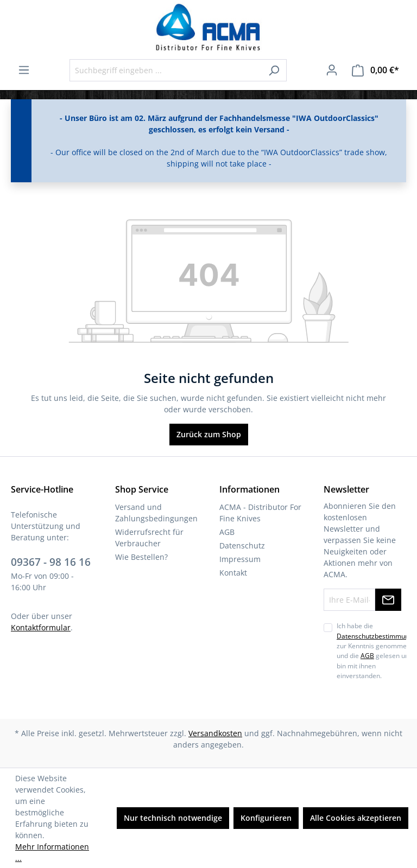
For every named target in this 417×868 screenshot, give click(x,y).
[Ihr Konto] (332, 70)
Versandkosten (215, 733)
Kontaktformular (41, 627)
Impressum (240, 559)
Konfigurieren (266, 818)
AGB (227, 532)
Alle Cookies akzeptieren (356, 818)
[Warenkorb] (375, 70)
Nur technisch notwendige (173, 818)
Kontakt (233, 573)
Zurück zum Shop (209, 434)
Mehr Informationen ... (52, 852)
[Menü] (24, 70)
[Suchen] (274, 70)
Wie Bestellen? (141, 557)
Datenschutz (242, 545)
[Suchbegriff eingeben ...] (166, 70)
